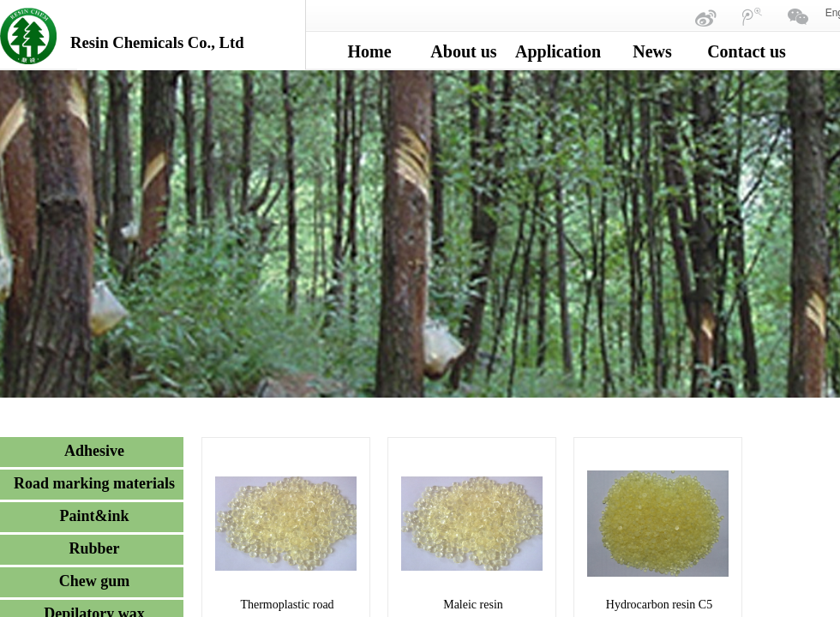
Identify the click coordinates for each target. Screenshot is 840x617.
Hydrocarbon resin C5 (659, 605)
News (652, 51)
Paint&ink (94, 516)
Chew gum (95, 581)
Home (369, 51)
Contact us (747, 51)
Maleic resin (473, 605)
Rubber (94, 548)
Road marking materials (94, 483)
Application (558, 51)
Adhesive (94, 451)
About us (463, 51)
